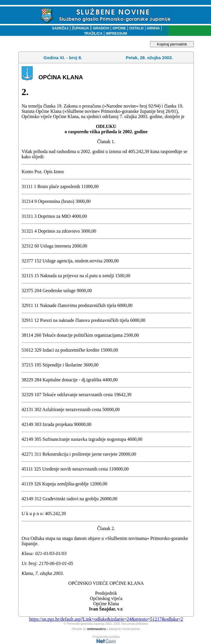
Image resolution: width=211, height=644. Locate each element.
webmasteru (96, 629)
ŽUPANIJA (80, 28)
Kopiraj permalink (172, 44)
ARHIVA (153, 28)
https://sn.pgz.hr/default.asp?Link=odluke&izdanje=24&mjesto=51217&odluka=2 (106, 619)
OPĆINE (119, 28)
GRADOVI (101, 28)
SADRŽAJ (59, 28)
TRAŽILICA (93, 34)
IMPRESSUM (116, 34)
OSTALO (137, 28)
